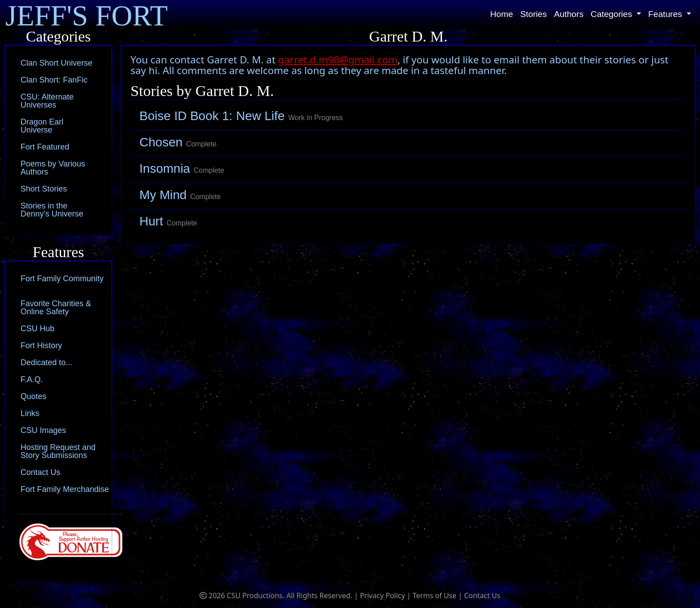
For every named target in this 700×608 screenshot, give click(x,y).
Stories (533, 14)
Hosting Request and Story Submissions (58, 451)
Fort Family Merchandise (65, 489)
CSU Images (43, 430)
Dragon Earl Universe (42, 126)
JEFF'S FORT (87, 15)
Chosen (178, 142)
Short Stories (44, 189)
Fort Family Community (62, 279)
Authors (569, 14)
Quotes (33, 396)
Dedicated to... (46, 362)
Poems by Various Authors (53, 168)
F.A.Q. (32, 379)
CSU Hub (37, 329)
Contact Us (40, 472)
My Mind (180, 195)
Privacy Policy (382, 596)
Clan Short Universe (56, 63)
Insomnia (182, 169)
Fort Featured (45, 147)
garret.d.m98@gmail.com (338, 60)
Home (502, 14)
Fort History (41, 346)
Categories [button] (612, 14)
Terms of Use (434, 596)
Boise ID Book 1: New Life (241, 116)
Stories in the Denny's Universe (52, 210)
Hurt (168, 221)
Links (30, 413)
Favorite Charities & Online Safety (56, 308)
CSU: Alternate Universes (47, 101)
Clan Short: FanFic (54, 80)
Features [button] (666, 14)
